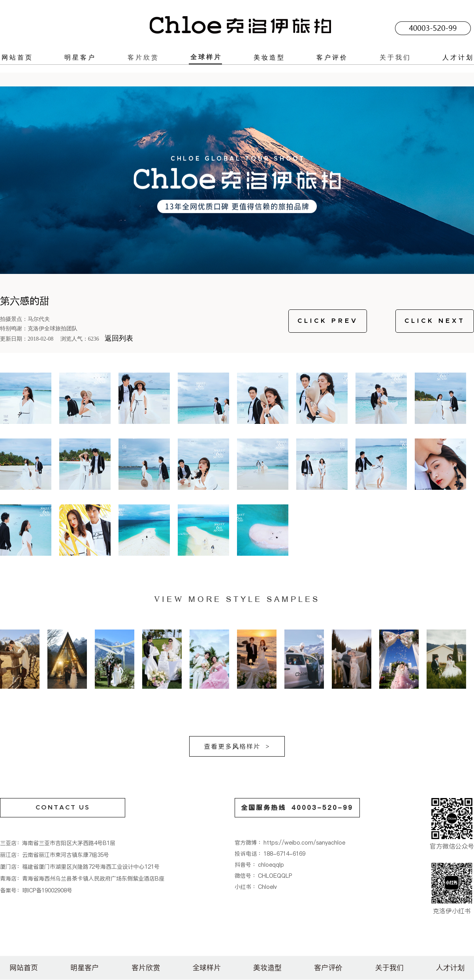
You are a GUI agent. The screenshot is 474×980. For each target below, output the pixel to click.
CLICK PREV (328, 321)
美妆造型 (269, 57)
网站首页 (17, 57)
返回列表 (119, 338)
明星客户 (80, 57)
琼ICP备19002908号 (47, 890)
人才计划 (458, 57)
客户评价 (332, 57)
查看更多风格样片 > (237, 746)
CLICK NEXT (435, 321)
